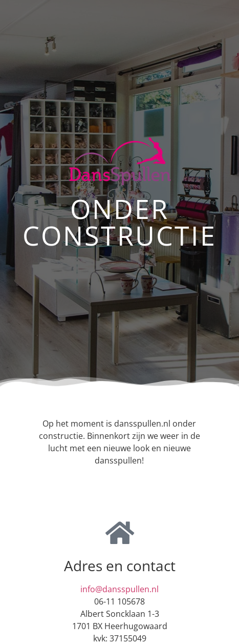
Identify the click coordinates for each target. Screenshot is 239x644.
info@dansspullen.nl (119, 589)
